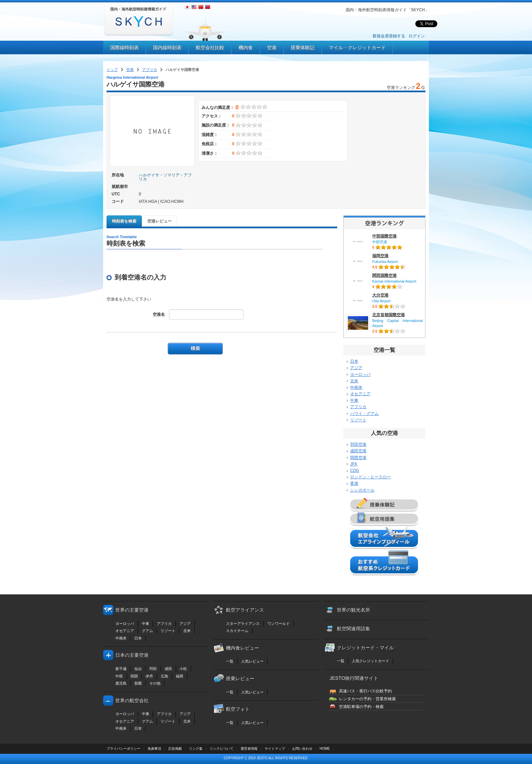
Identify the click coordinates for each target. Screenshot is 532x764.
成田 (168, 669)
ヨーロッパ (360, 375)
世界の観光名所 (354, 610)
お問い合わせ (302, 749)
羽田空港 (358, 444)
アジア (356, 368)
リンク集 (196, 749)
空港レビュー (159, 221)
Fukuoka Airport (385, 262)
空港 (272, 47)
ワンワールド (279, 624)
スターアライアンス (243, 624)
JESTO (262, 758)
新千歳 (121, 669)
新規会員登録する (389, 36)
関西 (134, 676)
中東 (354, 400)
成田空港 (358, 451)
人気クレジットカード (370, 661)
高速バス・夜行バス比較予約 (365, 691)
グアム (147, 631)
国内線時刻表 (167, 47)
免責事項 (154, 749)
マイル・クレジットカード (357, 47)
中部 (119, 676)
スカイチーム (237, 631)
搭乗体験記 (303, 47)
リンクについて (222, 749)
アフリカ (150, 70)
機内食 (246, 47)
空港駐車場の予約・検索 (361, 707)
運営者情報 (249, 749)
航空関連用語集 (354, 629)
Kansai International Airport (394, 281)
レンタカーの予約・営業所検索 (367, 699)
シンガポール (362, 490)
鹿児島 (121, 683)
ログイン (417, 36)
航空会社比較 (210, 47)
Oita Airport (381, 301)
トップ (112, 70)
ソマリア (171, 175)
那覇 (138, 683)
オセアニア (360, 394)
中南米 (356, 387)
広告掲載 (175, 749)
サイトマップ (275, 749)
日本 (354, 361)
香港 (354, 483)
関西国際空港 (384, 275)
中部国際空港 (384, 236)
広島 (165, 676)
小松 (183, 669)
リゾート (358, 420)
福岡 (179, 676)
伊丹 (149, 676)
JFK (354, 464)
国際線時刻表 (125, 47)
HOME (325, 749)
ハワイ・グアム (364, 414)
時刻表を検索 (124, 221)
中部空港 (380, 242)
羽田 (153, 669)
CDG (355, 471)
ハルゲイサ (149, 175)
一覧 (230, 661)
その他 (155, 683)
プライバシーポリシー (123, 749)
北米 (354, 381)
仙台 (138, 669)
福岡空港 (380, 256)
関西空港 (358, 458)
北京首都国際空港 (388, 315)
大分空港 (380, 295)
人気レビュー (252, 661)
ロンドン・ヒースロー (370, 477)
